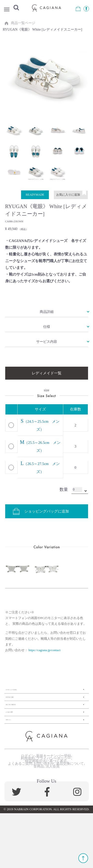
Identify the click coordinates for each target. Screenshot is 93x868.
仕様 (47, 333)
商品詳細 (47, 316)
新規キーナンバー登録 (54, 791)
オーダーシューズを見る (26, 705)
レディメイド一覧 (47, 383)
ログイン (25, 791)
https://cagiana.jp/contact (45, 663)
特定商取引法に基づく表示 (44, 805)
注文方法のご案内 (21, 716)
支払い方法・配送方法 (24, 728)
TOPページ (15, 750)
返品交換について (29, 819)
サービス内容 (47, 350)
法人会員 (71, 819)
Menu (7, 10)
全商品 (54, 819)
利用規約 (25, 798)
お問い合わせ (59, 812)
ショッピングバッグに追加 (42, 524)
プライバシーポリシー (54, 798)
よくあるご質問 (19, 739)
